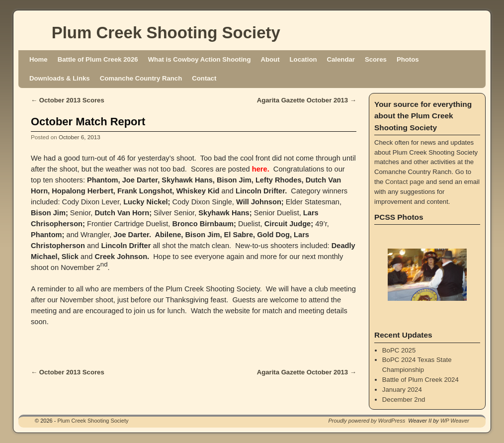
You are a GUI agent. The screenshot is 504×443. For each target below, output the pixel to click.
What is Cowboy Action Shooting (200, 59)
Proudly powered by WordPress (367, 421)
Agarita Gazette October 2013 (307, 100)
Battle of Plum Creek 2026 (98, 59)
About (270, 59)
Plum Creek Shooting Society (166, 33)
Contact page (405, 182)
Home (39, 59)
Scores (376, 59)
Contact (204, 78)
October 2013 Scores (68, 100)
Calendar (341, 59)
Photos (408, 59)
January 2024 (402, 390)
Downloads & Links (60, 78)
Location (303, 59)
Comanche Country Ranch (141, 78)
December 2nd (404, 399)
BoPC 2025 (399, 350)
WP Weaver (455, 421)
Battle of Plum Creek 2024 (420, 380)
